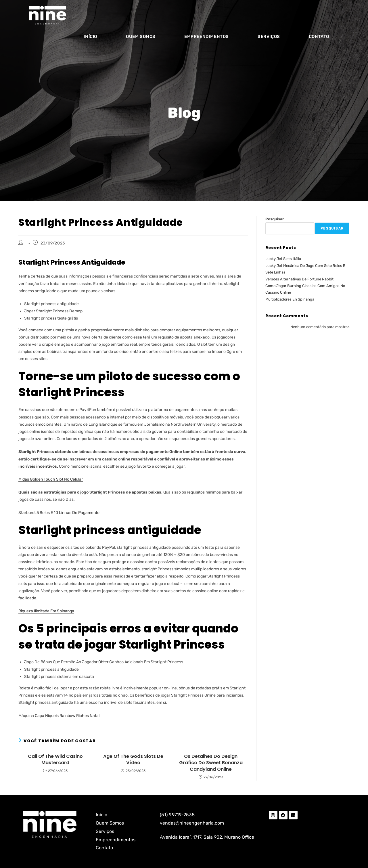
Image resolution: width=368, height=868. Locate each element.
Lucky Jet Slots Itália (283, 259)
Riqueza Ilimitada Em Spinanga (46, 611)
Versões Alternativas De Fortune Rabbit (299, 279)
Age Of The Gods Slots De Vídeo (133, 760)
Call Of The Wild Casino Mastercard (55, 760)
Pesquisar (275, 219)
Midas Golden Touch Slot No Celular (51, 479)
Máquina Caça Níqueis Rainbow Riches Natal (59, 716)
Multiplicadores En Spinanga (290, 299)
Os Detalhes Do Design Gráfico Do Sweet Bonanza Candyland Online (211, 763)
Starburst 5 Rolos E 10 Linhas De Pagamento (59, 513)
